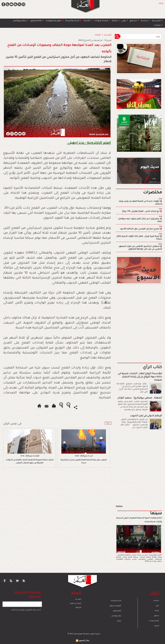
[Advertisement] (79, 322)
